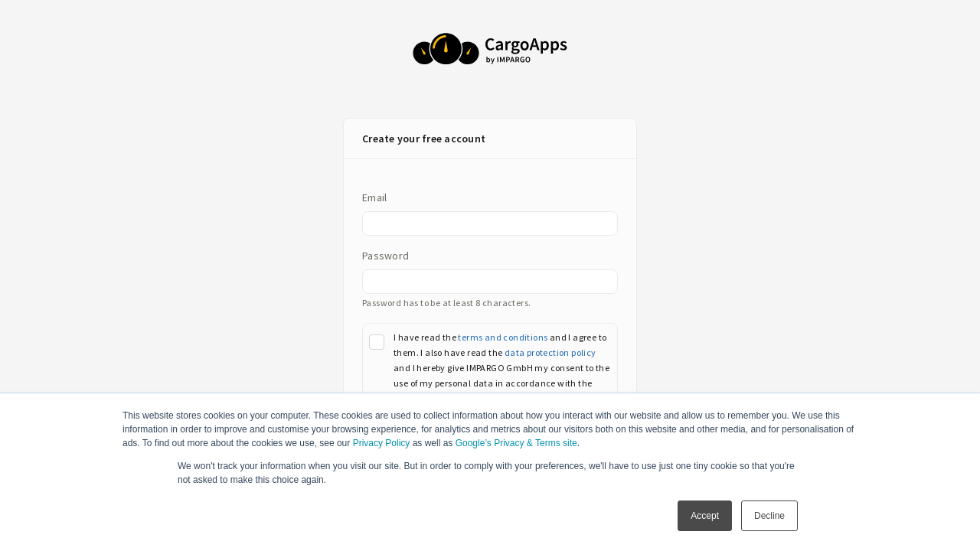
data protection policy (550, 352)
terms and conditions (503, 337)
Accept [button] (705, 516)
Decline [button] (769, 516)
